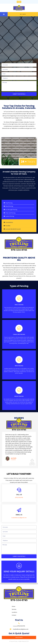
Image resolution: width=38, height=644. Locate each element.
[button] (4, 14)
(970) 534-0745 (19, 497)
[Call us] (19, 490)
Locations (14, 612)
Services (14, 609)
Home (13, 606)
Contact (14, 615)
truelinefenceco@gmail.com (19, 518)
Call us (19, 495)
